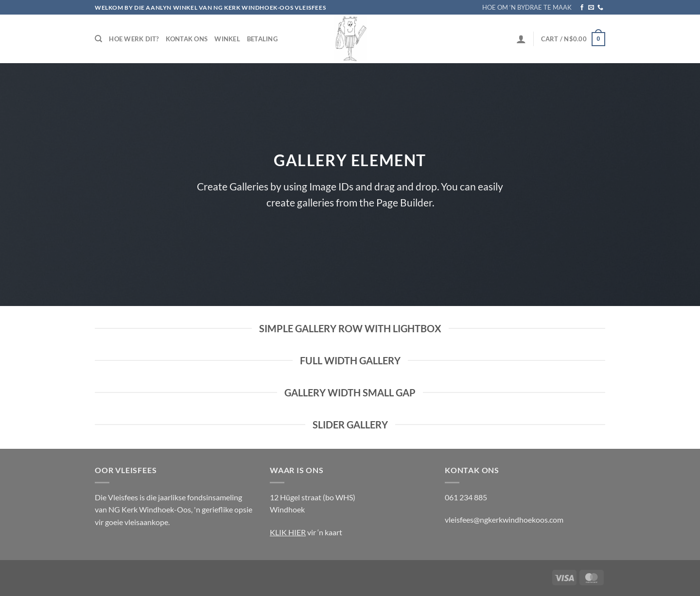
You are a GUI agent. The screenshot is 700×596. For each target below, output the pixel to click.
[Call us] (600, 8)
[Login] (521, 39)
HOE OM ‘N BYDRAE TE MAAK (527, 7)
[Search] (98, 39)
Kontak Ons (187, 39)
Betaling (262, 39)
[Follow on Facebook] (582, 8)
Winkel (227, 39)
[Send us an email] (591, 8)
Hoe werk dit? (134, 39)
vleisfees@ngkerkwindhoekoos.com (504, 519)
